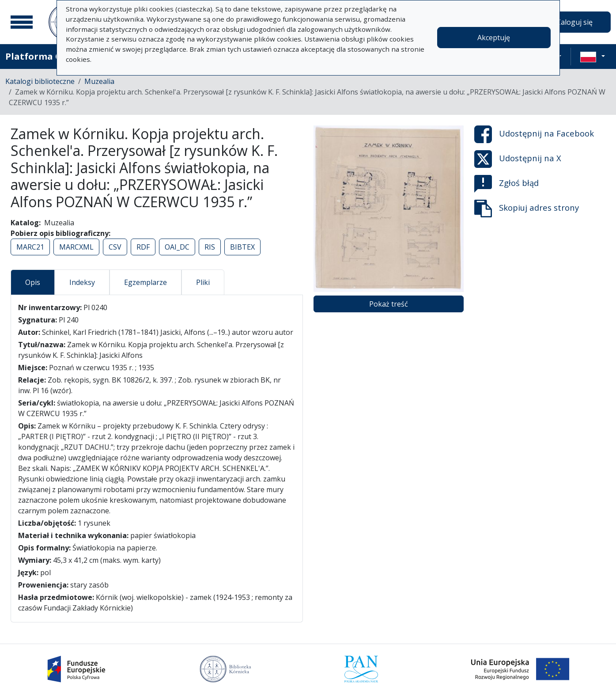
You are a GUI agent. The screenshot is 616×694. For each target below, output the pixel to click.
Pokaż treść (389, 304)
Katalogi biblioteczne (40, 81)
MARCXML (76, 247)
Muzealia (99, 81)
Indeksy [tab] (82, 282)
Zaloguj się (574, 22)
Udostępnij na (534, 134)
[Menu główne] (22, 22)
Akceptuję (494, 38)
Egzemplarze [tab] (145, 282)
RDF (143, 247)
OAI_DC (177, 247)
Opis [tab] (33, 282)
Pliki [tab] (203, 282)
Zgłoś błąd (506, 184)
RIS (210, 247)
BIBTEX (242, 247)
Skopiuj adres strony (527, 209)
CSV (115, 247)
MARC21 (30, 247)
